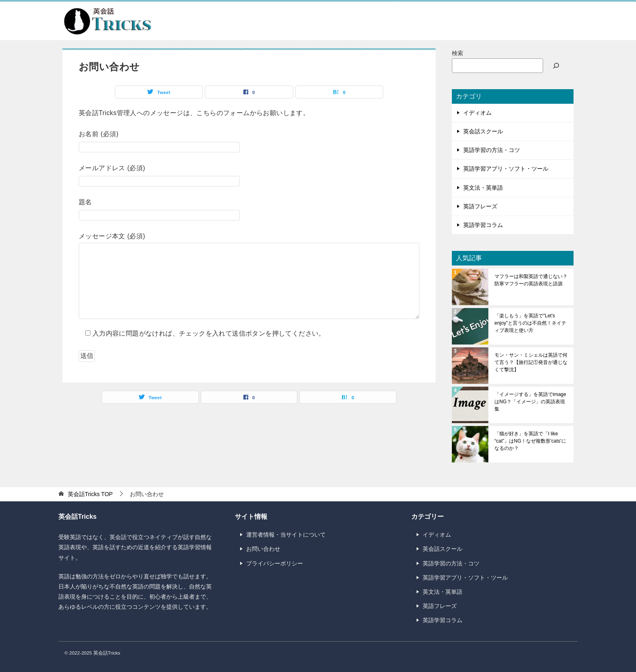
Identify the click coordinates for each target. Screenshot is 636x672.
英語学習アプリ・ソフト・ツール (506, 169)
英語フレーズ (480, 206)
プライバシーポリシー (275, 563)
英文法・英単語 (483, 188)
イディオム (477, 113)
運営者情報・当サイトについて (286, 535)
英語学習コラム (483, 225)
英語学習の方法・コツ (492, 150)
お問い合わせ (263, 549)
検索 (458, 53)
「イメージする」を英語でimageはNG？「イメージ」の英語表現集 (530, 402)
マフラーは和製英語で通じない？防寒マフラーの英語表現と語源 (531, 280)
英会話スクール (483, 131)
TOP (90, 494)
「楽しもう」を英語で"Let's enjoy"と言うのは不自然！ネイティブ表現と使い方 (530, 323)
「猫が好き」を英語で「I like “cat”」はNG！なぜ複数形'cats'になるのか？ (530, 441)
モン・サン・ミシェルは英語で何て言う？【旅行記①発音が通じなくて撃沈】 (531, 362)
